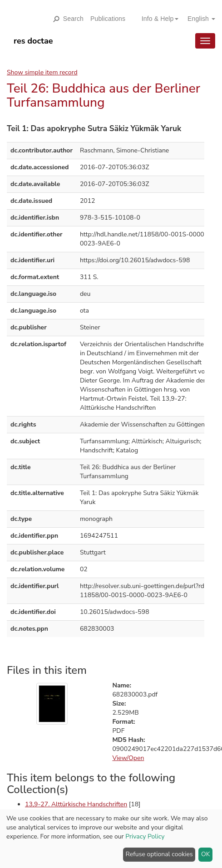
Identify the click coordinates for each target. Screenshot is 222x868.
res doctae (33, 41)
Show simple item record (42, 72)
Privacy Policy (145, 836)
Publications (108, 19)
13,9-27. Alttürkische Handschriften (76, 804)
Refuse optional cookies (159, 854)
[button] (157, 19)
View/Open (128, 758)
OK (206, 854)
